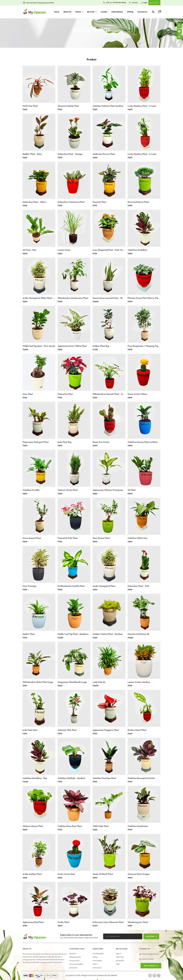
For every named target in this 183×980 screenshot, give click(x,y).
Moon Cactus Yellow (137, 394)
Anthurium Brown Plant (104, 154)
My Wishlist (120, 961)
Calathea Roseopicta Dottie (141, 778)
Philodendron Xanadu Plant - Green (110, 394)
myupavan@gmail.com (150, 954)
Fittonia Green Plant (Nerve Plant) (144, 298)
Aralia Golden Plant (32, 874)
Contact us (142, 12)
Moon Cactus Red (66, 874)
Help (118, 964)
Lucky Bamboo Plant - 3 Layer (142, 106)
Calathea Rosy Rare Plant (70, 826)
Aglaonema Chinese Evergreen (108, 490)
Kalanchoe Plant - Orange (70, 154)
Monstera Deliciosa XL (139, 634)
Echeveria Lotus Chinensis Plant (108, 922)
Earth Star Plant (30, 106)
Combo (104, 12)
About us (67, 12)
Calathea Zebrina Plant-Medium (108, 106)
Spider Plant (29, 634)
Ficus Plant (28, 394)
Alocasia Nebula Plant (68, 106)
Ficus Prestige (29, 586)
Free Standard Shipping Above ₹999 (38, 3)
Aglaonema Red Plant (33, 922)
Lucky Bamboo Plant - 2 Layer (142, 154)
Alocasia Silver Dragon (139, 874)
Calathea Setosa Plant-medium (143, 442)
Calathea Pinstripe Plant (104, 778)
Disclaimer (73, 968)
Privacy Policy (74, 961)
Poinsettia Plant (65, 394)
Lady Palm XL (99, 682)
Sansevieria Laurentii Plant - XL (108, 298)
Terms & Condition (76, 964)
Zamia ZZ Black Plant (103, 874)
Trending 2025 (98, 954)
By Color (91, 12)
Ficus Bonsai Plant (101, 538)
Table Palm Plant (101, 826)
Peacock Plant (99, 202)
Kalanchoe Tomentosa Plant (71, 202)
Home (57, 12)
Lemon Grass (64, 250)
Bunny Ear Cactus (101, 442)
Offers (95, 964)
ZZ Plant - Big (29, 250)
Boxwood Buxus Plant (138, 202)
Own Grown (97, 968)
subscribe (151, 936)
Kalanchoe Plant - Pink (138, 586)
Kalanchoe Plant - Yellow (34, 202)
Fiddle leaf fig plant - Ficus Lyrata (39, 346)
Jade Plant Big (64, 442)
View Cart (120, 957)
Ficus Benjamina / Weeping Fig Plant (146, 346)
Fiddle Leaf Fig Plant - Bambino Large (76, 634)
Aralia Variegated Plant (104, 586)
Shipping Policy (75, 957)
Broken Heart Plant (137, 730)
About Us (73, 954)
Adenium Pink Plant (67, 730)
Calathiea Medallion (137, 250)
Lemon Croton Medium (139, 682)
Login (144, 3)
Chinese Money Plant (33, 826)
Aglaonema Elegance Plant (106, 730)
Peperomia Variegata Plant (36, 442)
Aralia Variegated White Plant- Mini (40, 298)
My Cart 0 (154, 3)
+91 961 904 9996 (147, 959)
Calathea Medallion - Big (35, 778)
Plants (78, 12)
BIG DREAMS (113, 975)
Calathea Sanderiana (138, 826)
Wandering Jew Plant (138, 922)
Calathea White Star (138, 538)
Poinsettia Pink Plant (68, 538)
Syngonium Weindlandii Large (72, 682)
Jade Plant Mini (30, 730)
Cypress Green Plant (68, 490)
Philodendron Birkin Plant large (38, 682)
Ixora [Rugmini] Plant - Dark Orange (110, 250)
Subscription (117, 12)
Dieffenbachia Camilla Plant (71, 586)
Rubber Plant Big (101, 346)
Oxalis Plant (63, 922)
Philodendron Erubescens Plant (73, 298)
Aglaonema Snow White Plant (72, 346)
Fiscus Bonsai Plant (32, 538)
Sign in (118, 954)
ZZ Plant (132, 490)
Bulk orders (150, 966)
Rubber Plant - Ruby (32, 154)
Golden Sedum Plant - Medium (108, 634)
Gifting (130, 12)
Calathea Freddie (31, 490)
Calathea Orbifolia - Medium (71, 778)
